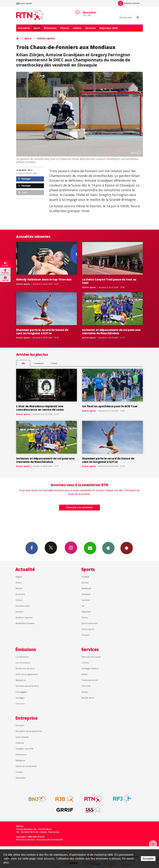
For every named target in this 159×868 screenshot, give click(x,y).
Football (85, 577)
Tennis (85, 617)
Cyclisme (86, 600)
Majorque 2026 (109, 28)
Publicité (20, 743)
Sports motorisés (90, 623)
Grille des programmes (27, 674)
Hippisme (86, 612)
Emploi (85, 692)
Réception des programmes (29, 731)
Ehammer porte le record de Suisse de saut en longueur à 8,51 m (42, 332)
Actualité (24, 28)
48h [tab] (23, 363)
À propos (20, 725)
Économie (20, 594)
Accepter (148, 859)
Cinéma (85, 663)
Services (90, 28)
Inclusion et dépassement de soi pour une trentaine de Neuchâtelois (111, 332)
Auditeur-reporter (129, 3)
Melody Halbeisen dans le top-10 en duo (44, 279)
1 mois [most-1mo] (54, 363)
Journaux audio (23, 606)
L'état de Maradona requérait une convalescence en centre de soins (40, 408)
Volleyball (86, 594)
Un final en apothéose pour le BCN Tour (110, 406)
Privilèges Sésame (90, 668)
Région (19, 577)
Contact (19, 772)
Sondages (20, 698)
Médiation (20, 760)
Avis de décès (88, 698)
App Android (127, 548)
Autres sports (46, 38)
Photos (65, 28)
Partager (25, 179)
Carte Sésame (22, 737)
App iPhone (108, 548)
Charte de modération (26, 766)
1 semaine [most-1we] (39, 363)
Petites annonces (90, 680)
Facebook (32, 548)
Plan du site (54, 832)
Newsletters (90, 548)
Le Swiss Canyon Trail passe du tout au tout (109, 281)
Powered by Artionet (25, 840)
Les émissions (22, 657)
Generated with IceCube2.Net (50, 840)
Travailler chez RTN (24, 749)
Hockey (85, 583)
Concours (20, 704)
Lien (23, 192)
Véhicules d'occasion (91, 657)
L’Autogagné (21, 692)
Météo (85, 674)
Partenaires (21, 754)
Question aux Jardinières (27, 686)
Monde (19, 588)
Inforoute (86, 686)
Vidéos (77, 28)
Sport (37, 28)
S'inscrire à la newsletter (79, 507)
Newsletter (21, 778)
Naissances (21, 680)
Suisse (19, 583)
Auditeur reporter (24, 617)
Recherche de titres (25, 668)
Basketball (86, 588)
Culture (19, 600)
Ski (83, 606)
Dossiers (20, 612)
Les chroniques (23, 663)
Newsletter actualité (25, 623)
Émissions (50, 28)
